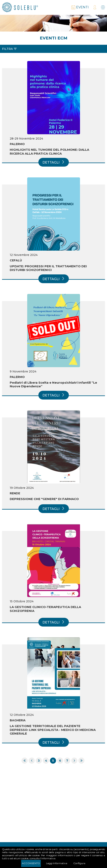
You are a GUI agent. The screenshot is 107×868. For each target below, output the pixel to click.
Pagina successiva (74, 761)
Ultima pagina (81, 761)
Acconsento (31, 863)
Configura (79, 863)
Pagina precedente (32, 761)
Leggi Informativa (57, 863)
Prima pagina (25, 761)
